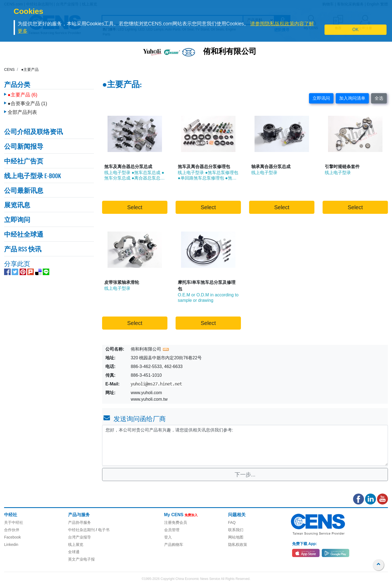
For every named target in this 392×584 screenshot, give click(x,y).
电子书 (104, 530)
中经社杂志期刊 (81, 530)
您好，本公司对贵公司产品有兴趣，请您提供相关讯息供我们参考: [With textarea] (245, 445)
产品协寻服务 (79, 522)
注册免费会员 (176, 522)
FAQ (232, 522)
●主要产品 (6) (22, 93)
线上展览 (76, 545)
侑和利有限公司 (230, 52)
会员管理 (172, 530)
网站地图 (236, 537)
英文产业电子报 (81, 559)
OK (355, 30)
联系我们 (236, 530)
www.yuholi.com (146, 393)
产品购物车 (174, 545)
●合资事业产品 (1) (27, 102)
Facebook (12, 537)
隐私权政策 (238, 545)
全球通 (74, 552)
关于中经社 (14, 522)
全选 (379, 98)
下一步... (245, 474)
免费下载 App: (305, 544)
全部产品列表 (22, 111)
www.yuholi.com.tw (149, 399)
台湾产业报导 (79, 537)
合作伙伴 (12, 530)
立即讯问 (321, 98)
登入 (168, 537)
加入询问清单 (352, 98)
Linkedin (11, 545)
